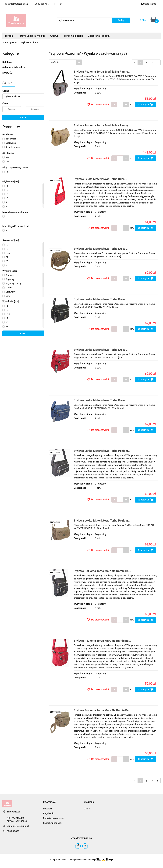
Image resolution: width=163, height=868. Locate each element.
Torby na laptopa (73, 36)
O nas (87, 809)
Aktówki (55, 36)
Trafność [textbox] (55, 62)
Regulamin (49, 813)
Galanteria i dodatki (100, 36)
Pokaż (23, 333)
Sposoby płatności (52, 823)
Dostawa (48, 809)
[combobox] (66, 62)
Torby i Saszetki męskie (32, 36)
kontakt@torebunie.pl (18, 826)
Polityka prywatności (54, 818)
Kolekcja (8, 62)
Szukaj (23, 117)
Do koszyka (145, 105)
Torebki (9, 36)
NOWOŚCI (8, 73)
